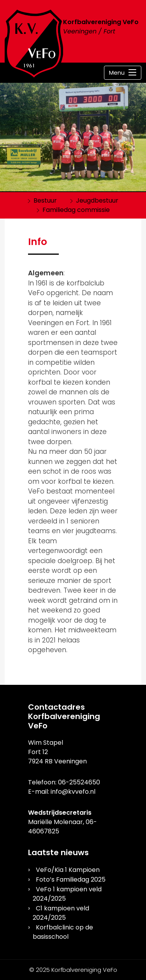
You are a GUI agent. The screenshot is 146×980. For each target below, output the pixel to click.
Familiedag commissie (76, 210)
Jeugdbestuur (97, 200)
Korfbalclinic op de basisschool (63, 932)
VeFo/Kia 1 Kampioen (68, 870)
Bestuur (45, 200)
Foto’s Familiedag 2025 (71, 879)
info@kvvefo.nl (73, 792)
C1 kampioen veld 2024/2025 (61, 913)
